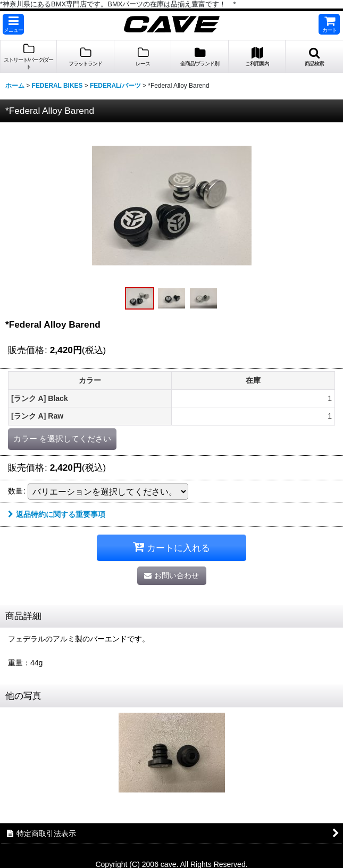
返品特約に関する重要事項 (57, 514)
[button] (13, 24)
